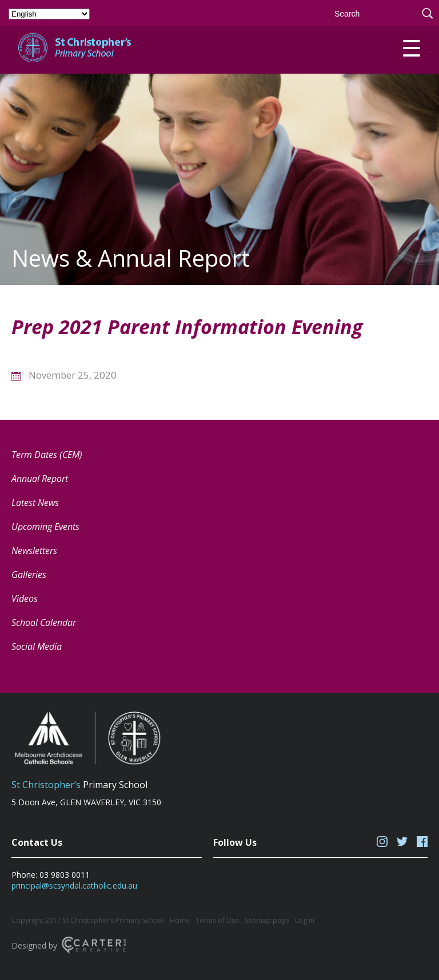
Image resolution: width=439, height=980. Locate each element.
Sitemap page (267, 920)
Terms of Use (217, 920)
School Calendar (44, 622)
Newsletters (34, 551)
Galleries (29, 575)
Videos (25, 599)
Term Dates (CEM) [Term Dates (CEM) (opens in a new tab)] (47, 455)
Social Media (37, 646)
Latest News (35, 503)
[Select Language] (49, 14)
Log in (305, 920)
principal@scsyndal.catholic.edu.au (74, 885)
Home (180, 920)
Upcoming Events (45, 527)
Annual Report (40, 479)
